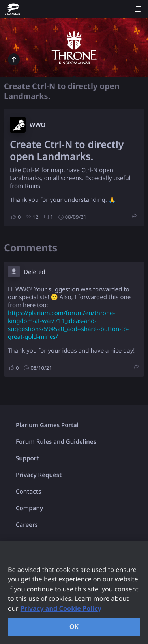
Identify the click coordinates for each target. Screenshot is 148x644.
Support (27, 458)
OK (74, 627)
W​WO (37, 125)
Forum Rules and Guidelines (56, 442)
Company (29, 508)
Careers (27, 525)
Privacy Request (39, 475)
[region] (74, 593)
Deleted (35, 272)
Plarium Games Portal (47, 425)
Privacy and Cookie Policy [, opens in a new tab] (61, 608)
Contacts (28, 492)
